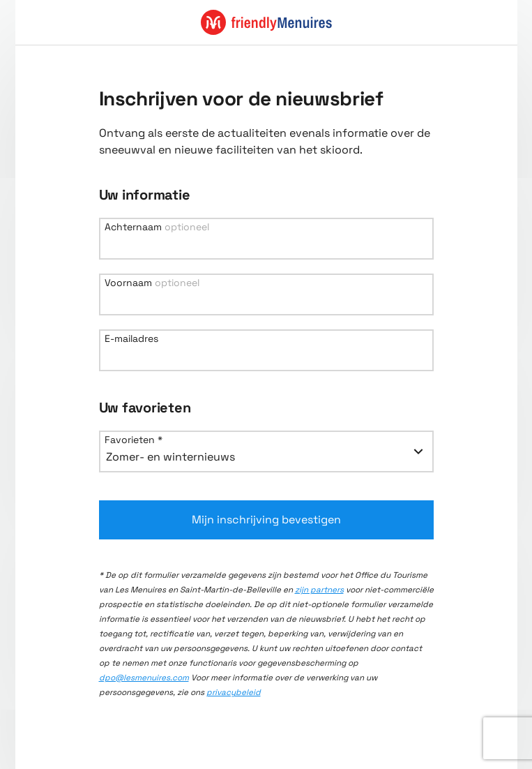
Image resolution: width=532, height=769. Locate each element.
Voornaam (152, 283)
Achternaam (157, 227)
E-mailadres (131, 338)
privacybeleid (234, 692)
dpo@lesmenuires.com (144, 678)
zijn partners (319, 590)
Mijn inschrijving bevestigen (266, 520)
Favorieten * (134, 440)
